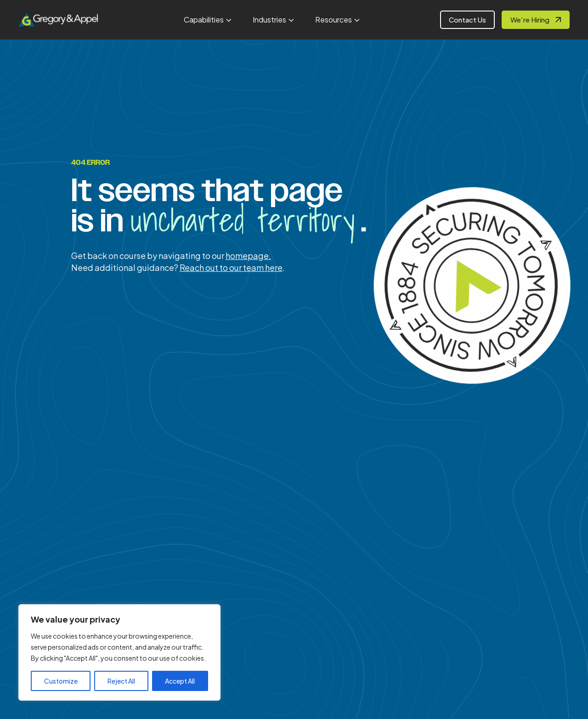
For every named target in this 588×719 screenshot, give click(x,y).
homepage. (248, 256)
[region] (119, 652)
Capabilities (204, 20)
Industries (269, 20)
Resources (334, 20)
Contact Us (467, 20)
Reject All (121, 681)
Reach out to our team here (231, 267)
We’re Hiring (530, 20)
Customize (61, 681)
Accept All (180, 681)
